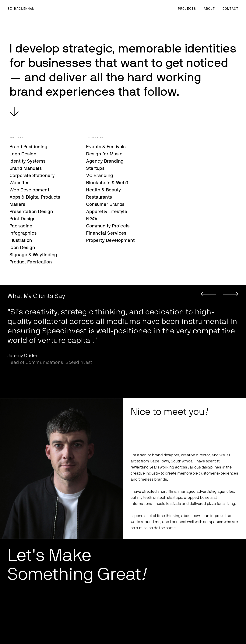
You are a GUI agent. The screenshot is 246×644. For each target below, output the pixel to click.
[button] (208, 294)
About (209, 9)
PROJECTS (187, 9)
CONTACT (230, 9)
